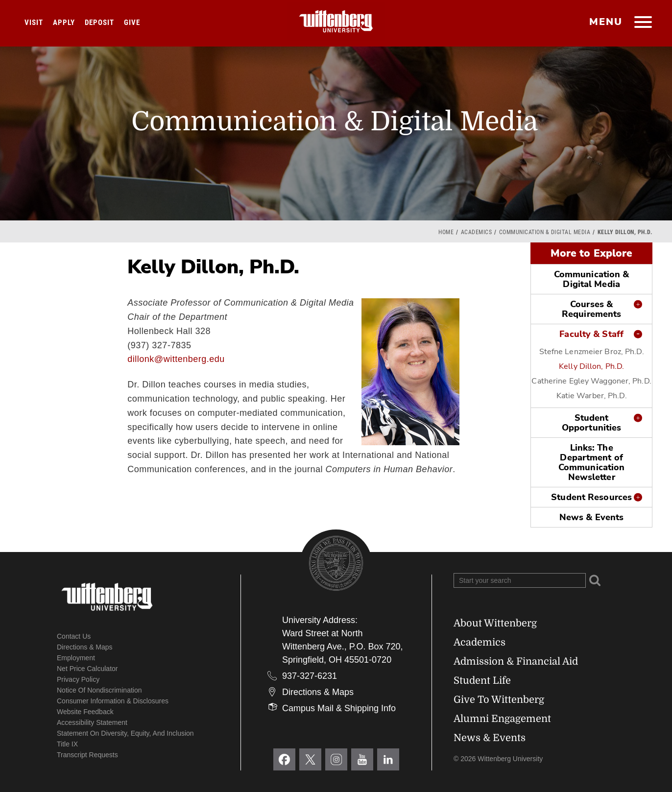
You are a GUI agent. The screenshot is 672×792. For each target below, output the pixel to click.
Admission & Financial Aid (516, 661)
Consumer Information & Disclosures (113, 701)
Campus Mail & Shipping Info (339, 708)
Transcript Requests (87, 755)
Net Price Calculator (87, 669)
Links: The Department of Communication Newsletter (591, 462)
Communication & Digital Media (545, 232)
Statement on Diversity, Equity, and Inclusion (125, 733)
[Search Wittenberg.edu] (520, 580)
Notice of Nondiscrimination (99, 690)
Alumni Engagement (502, 719)
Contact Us (74, 636)
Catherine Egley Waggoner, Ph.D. (591, 381)
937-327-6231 (310, 676)
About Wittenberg (495, 623)
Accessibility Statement (92, 722)
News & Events (591, 517)
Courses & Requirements (591, 309)
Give (132, 23)
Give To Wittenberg (499, 700)
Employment (76, 658)
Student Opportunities (591, 423)
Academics (477, 232)
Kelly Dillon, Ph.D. (591, 366)
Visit (34, 23)
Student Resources (591, 497)
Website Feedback (85, 712)
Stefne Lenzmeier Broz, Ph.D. (592, 352)
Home (446, 232)
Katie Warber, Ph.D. (592, 396)
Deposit (99, 23)
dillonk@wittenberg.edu (176, 359)
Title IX (67, 744)
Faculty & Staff (591, 334)
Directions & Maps (85, 647)
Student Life (482, 681)
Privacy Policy (78, 679)
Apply (64, 23)
